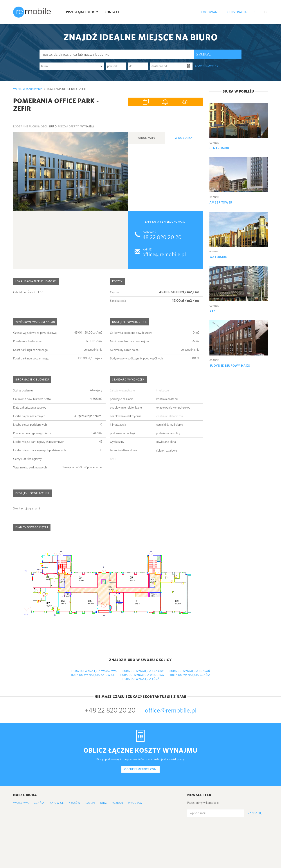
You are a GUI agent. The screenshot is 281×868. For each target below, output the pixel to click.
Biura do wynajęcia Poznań (189, 671)
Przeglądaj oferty (82, 12)
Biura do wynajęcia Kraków (143, 671)
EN (266, 12)
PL (255, 12)
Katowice (57, 803)
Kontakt (112, 12)
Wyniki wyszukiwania (28, 89)
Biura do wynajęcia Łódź (140, 679)
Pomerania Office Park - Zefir (66, 89)
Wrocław (135, 803)
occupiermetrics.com (140, 769)
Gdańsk (39, 803)
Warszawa (21, 803)
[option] (71, 171)
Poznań (117, 803)
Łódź (103, 803)
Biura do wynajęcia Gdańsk (190, 675)
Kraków (75, 803)
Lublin (90, 803)
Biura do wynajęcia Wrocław (142, 675)
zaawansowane (206, 66)
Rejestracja (237, 12)
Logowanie (211, 12)
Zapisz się (255, 813)
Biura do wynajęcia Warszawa (94, 671)
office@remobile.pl (164, 254)
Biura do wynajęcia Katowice (93, 675)
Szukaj (204, 54)
